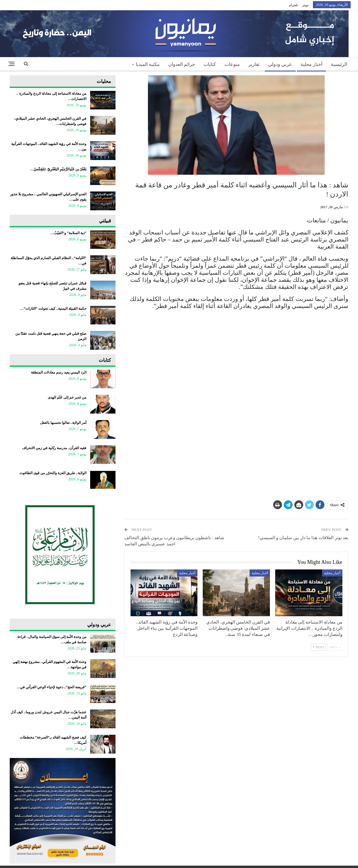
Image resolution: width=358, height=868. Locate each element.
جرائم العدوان (182, 64)
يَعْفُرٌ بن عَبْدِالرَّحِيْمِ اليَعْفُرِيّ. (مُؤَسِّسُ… (58, 169)
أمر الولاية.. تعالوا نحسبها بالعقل (63, 423)
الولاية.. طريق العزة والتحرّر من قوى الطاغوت (53, 473)
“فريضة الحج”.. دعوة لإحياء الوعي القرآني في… (51, 687)
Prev (335, 647)
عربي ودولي (280, 64)
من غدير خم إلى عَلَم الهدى (67, 397)
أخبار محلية (311, 64)
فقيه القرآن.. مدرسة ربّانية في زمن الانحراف (54, 448)
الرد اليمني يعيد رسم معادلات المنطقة (59, 372)
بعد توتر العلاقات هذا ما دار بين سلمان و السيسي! (303, 538)
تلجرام (293, 5)
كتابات (210, 64)
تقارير (254, 64)
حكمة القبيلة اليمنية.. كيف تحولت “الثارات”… (53, 309)
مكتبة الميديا (148, 64)
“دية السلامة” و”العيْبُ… (68, 233)
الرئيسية (339, 64)
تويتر (305, 5)
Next (319, 647)
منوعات (232, 64)
